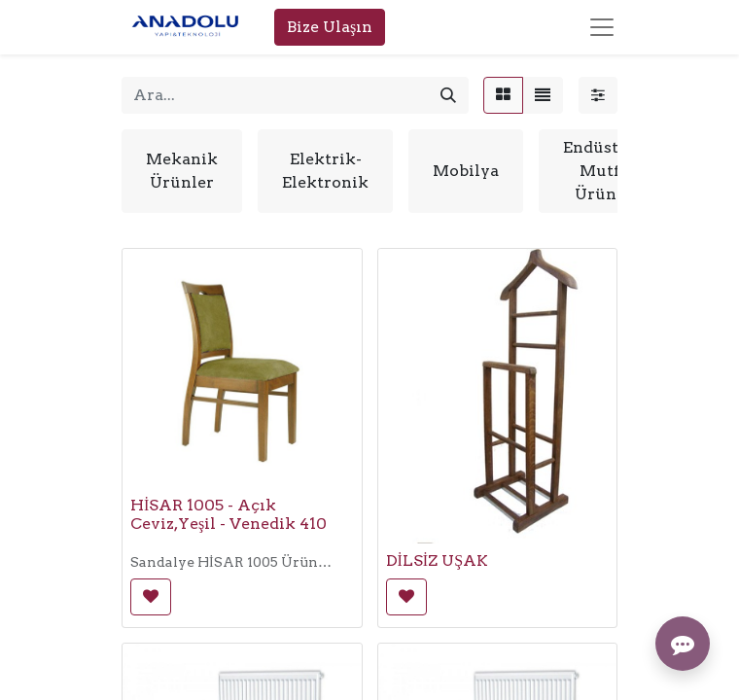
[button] (151, 597)
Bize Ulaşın (330, 27)
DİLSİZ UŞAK (438, 560)
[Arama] (448, 95)
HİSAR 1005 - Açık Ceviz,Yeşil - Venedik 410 (229, 514)
